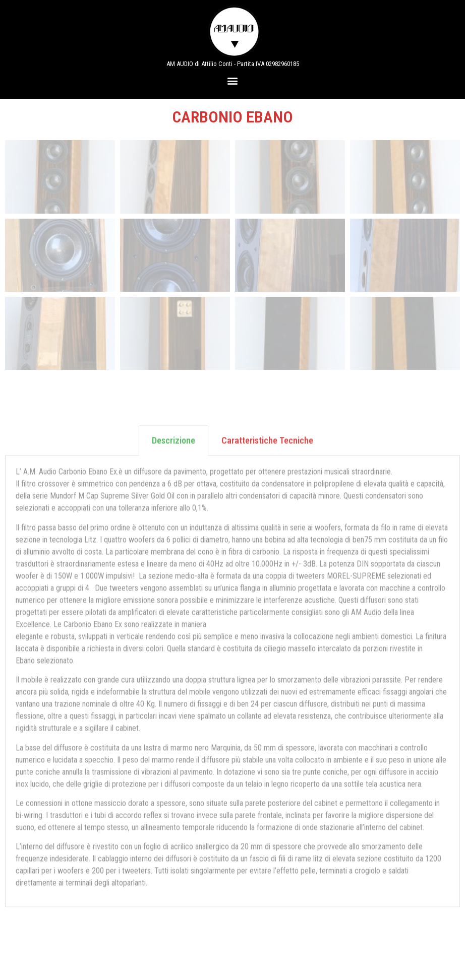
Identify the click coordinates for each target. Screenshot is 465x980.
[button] (233, 80)
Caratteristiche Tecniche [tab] (267, 295)
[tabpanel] (233, 535)
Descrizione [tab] (173, 295)
